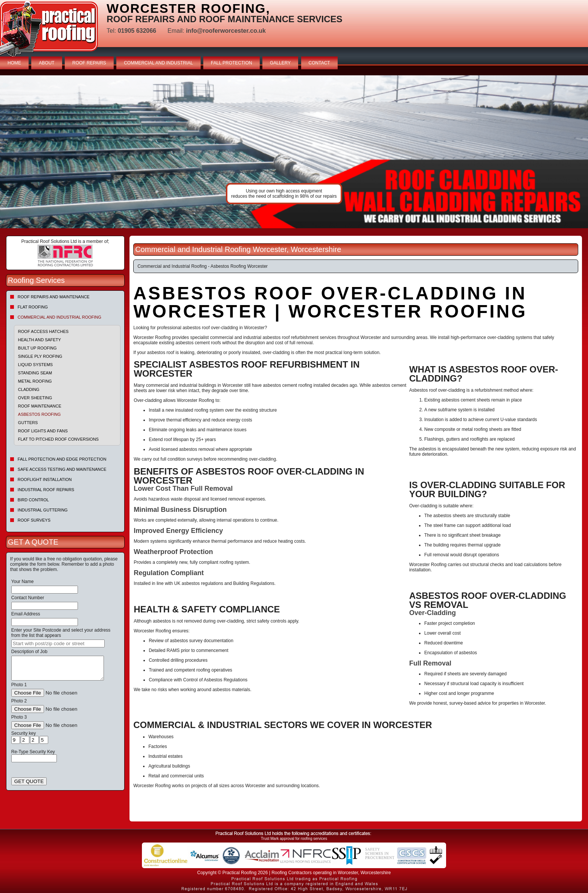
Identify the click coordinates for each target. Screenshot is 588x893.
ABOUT (46, 63)
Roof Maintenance (40, 406)
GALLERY (280, 63)
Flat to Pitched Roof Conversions (58, 439)
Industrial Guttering (43, 510)
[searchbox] (58, 643)
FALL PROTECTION (232, 63)
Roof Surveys (34, 520)
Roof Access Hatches (43, 331)
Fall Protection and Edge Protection (62, 459)
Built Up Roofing (37, 348)
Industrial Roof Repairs (46, 490)
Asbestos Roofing (40, 414)
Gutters (28, 423)
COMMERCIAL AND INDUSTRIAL (158, 63)
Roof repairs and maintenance (54, 297)
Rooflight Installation (45, 479)
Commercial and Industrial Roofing (59, 317)
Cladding (29, 389)
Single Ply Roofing (40, 356)
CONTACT (319, 63)
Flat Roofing (33, 307)
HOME (14, 63)
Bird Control (33, 500)
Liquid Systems (35, 365)
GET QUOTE (29, 781)
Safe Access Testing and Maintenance (62, 469)
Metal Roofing (35, 381)
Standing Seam (35, 373)
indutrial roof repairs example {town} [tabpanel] (294, 152)
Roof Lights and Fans (43, 431)
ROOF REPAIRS (89, 63)
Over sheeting (35, 398)
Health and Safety (40, 340)
